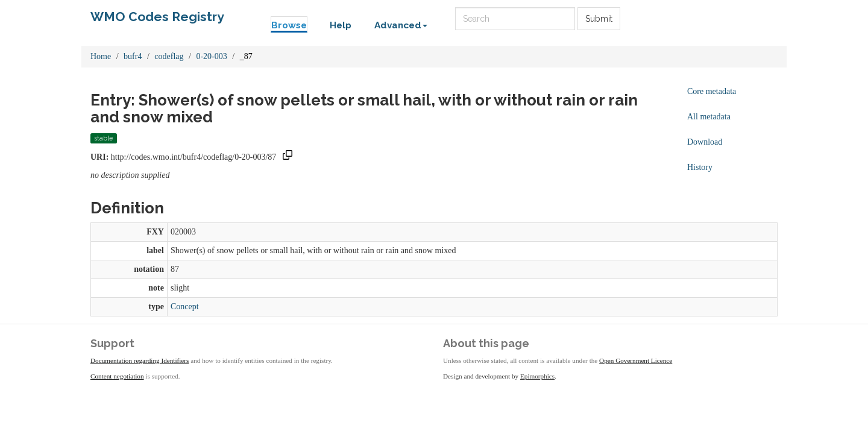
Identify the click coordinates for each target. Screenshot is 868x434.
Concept (185, 307)
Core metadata (712, 91)
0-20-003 (211, 56)
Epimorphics (537, 376)
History (700, 167)
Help (341, 25)
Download (705, 142)
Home (101, 56)
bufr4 (133, 56)
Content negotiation (117, 376)
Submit (599, 19)
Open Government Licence (636, 360)
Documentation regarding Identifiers (140, 360)
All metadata (709, 117)
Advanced (401, 25)
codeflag (169, 56)
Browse (289, 25)
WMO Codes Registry (157, 17)
